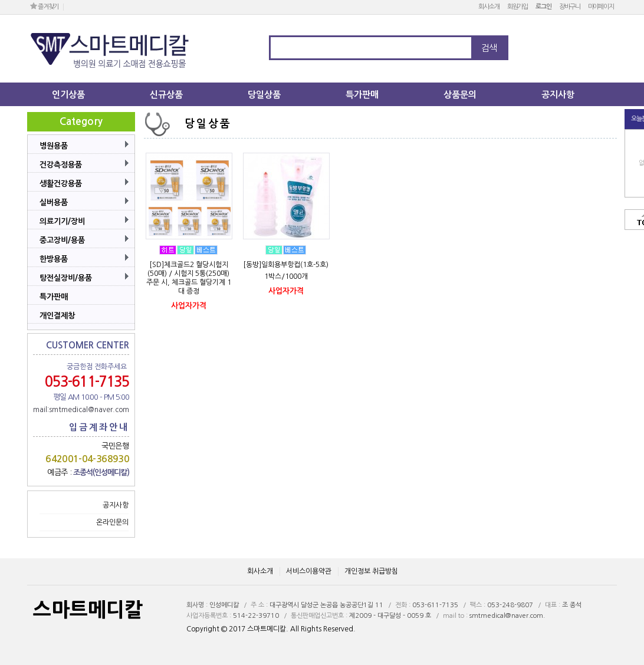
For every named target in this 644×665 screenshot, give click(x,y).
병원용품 (54, 146)
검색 (489, 48)
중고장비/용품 (62, 240)
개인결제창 (57, 316)
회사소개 (489, 7)
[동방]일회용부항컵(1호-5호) (286, 265)
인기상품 (68, 95)
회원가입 (518, 7)
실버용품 (54, 203)
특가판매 (362, 95)
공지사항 (558, 95)
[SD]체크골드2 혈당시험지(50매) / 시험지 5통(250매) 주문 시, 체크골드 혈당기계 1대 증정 (189, 278)
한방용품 (54, 259)
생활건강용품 (61, 184)
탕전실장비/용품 (66, 278)
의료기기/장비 (62, 221)
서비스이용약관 (309, 571)
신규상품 (166, 95)
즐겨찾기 (44, 6)
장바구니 (570, 7)
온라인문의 (112, 522)
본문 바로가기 (0, 0)
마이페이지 (601, 7)
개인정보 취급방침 (371, 571)
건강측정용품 (61, 165)
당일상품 (264, 95)
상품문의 (460, 95)
